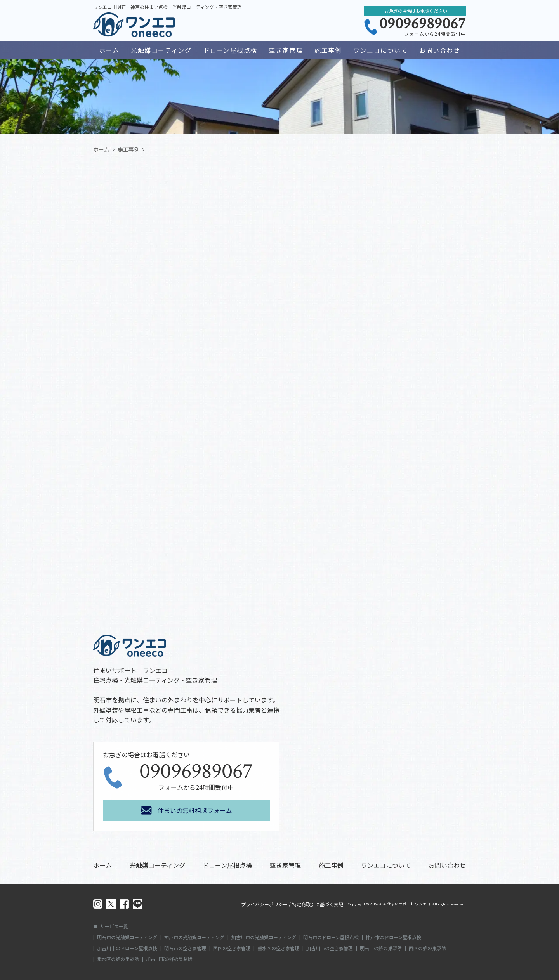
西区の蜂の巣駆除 (427, 948)
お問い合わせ (440, 50)
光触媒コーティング (161, 50)
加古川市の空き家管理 (330, 948)
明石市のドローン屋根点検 (331, 937)
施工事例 (328, 50)
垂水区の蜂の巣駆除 (118, 959)
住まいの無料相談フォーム (195, 810)
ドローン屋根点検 (230, 50)
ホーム (109, 50)
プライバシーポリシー (264, 904)
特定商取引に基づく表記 (318, 904)
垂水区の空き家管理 (278, 948)
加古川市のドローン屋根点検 (127, 948)
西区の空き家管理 (232, 948)
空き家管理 (286, 50)
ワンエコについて (380, 50)
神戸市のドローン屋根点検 (393, 937)
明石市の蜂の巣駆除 (381, 948)
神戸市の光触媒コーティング (194, 937)
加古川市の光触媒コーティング (264, 937)
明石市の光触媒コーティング (127, 937)
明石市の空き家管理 (185, 948)
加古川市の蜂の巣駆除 (169, 959)
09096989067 (423, 24)
